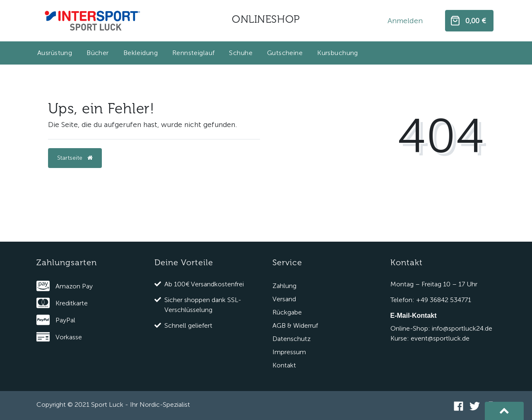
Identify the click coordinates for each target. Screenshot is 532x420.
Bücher (98, 53)
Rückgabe (287, 312)
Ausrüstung (55, 53)
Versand (284, 299)
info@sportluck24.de (462, 328)
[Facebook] (459, 406)
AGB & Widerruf (295, 325)
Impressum (289, 352)
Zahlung (284, 286)
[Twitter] (475, 406)
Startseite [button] (75, 158)
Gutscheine (285, 53)
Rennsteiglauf (193, 53)
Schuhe (241, 53)
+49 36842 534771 (444, 300)
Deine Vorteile (184, 263)
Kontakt (284, 365)
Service (287, 263)
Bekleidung (141, 53)
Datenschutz (291, 339)
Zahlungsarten (67, 263)
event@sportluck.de (440, 338)
